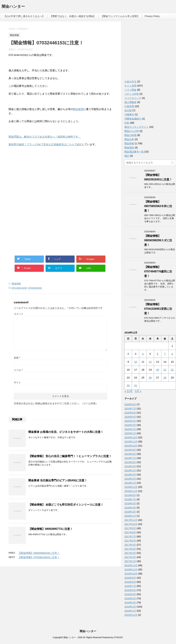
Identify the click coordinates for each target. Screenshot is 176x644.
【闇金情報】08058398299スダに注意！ (158, 240)
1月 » (138, 391)
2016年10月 (131, 574)
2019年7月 (130, 458)
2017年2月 (130, 557)
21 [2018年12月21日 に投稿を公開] (165, 370)
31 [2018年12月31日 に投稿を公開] (136, 385)
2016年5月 (130, 594)
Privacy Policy (152, 16)
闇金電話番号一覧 (134, 152)
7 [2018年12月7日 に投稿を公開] (165, 354)
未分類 (128, 110)
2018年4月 (130, 508)
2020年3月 (130, 425)
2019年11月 (131, 442)
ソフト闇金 (130, 90)
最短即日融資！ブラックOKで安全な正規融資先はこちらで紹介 (45, 144)
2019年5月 (130, 466)
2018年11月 (131, 491)
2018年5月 (130, 504)
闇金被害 (78, 109)
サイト (17, 382)
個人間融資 (130, 102)
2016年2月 (130, 607)
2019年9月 (130, 450)
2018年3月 (130, 512)
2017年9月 (130, 528)
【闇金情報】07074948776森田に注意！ (158, 271)
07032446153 (35, 288)
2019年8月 (130, 454)
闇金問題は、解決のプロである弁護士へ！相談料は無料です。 (45, 137)
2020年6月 (130, 413)
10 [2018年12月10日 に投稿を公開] (136, 362)
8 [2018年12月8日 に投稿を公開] (172, 354)
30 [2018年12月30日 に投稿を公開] (128, 385)
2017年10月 (131, 524)
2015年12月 (131, 615)
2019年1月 (130, 483)
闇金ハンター (13, 7)
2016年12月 (131, 565)
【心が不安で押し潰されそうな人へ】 (24, 16)
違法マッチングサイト (136, 127)
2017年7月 (130, 537)
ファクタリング (133, 98)
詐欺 (127, 123)
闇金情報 (16, 284)
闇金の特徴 (130, 135)
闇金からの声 (132, 131)
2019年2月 (130, 479)
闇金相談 (129, 148)
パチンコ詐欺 (132, 94)
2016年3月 (130, 603)
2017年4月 (130, 549)
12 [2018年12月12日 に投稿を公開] (150, 362)
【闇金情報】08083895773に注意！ (51, 529)
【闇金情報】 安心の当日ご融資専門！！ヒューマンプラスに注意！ (70, 456)
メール (18, 370)
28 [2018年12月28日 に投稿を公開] (165, 378)
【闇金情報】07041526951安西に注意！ (158, 309)
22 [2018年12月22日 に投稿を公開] (172, 370)
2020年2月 (130, 429)
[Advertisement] (34, 171)
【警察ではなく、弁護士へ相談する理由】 (73, 16)
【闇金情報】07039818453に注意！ (39, 557)
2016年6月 (130, 590)
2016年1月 (130, 611)
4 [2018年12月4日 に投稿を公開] (143, 354)
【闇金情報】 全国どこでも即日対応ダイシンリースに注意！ (66, 505)
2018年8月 (130, 495)
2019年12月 (131, 437)
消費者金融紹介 (133, 119)
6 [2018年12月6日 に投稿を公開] (157, 354)
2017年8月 (130, 532)
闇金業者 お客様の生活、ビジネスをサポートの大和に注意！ (66, 432)
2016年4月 (130, 598)
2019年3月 (130, 475)
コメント (19, 314)
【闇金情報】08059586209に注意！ (39, 553)
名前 (17, 358)
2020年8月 (130, 404)
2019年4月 (130, 470)
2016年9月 (130, 578)
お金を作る (130, 82)
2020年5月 (130, 417)
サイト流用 (130, 86)
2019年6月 (130, 462)
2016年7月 (130, 586)
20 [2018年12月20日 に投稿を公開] (158, 370)
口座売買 (129, 106)
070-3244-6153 (19, 288)
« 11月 (128, 391)
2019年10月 (131, 446)
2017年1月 (130, 561)
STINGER (118, 637)
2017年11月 (131, 520)
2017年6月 (130, 541)
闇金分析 (129, 139)
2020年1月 (130, 433)
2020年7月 (130, 409)
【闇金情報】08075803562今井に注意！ (158, 206)
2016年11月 (131, 570)
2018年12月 (131, 487)
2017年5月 (130, 545)
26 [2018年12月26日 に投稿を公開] (150, 378)
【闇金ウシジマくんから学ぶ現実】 (120, 16)
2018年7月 (130, 499)
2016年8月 (130, 582)
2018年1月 (130, 516)
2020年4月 (130, 421)
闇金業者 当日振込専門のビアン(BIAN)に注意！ (58, 480)
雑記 (127, 156)
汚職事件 (129, 115)
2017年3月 (130, 553)
